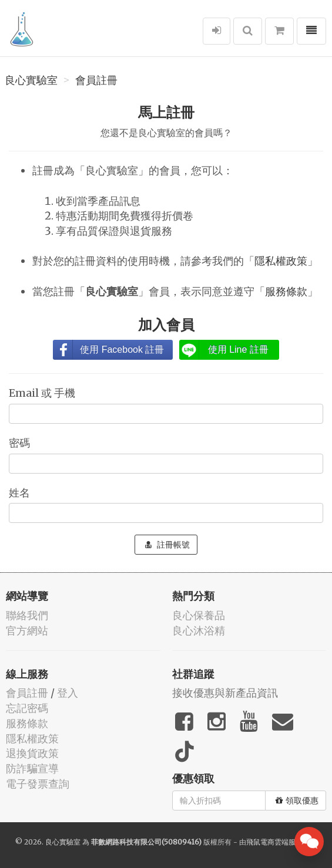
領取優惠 (297, 801)
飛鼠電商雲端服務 (274, 842)
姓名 (21, 493)
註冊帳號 (167, 545)
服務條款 (286, 291)
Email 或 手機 (43, 393)
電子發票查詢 (38, 784)
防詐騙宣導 (32, 769)
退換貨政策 (32, 753)
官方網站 (27, 631)
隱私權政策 (281, 261)
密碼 (21, 443)
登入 (68, 693)
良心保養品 (199, 615)
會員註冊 (96, 80)
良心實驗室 (31, 80)
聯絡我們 (27, 615)
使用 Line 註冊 (238, 349)
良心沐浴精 (199, 631)
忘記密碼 (27, 708)
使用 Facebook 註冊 (122, 349)
